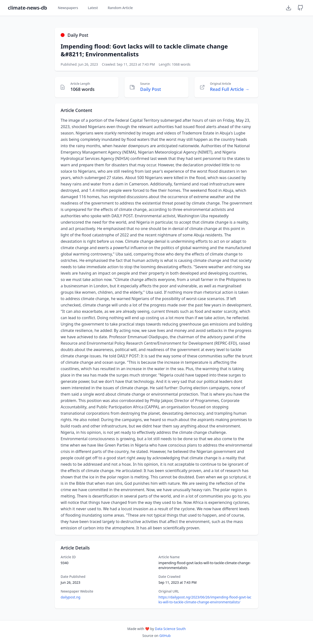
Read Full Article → (230, 89)
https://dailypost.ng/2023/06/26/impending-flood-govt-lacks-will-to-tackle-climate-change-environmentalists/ (205, 600)
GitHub (165, 636)
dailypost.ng (71, 597)
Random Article (120, 8)
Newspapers (68, 8)
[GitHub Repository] (300, 8)
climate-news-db (27, 8)
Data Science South (170, 629)
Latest (93, 8)
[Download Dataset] (289, 8)
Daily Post (151, 89)
